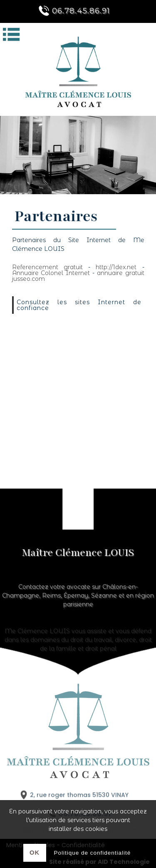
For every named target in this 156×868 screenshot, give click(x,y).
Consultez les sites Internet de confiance (79, 305)
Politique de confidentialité (93, 853)
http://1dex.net (116, 267)
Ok (35, 853)
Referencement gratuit (47, 267)
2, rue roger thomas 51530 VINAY (73, 798)
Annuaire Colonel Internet (51, 273)
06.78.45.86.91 (73, 11)
